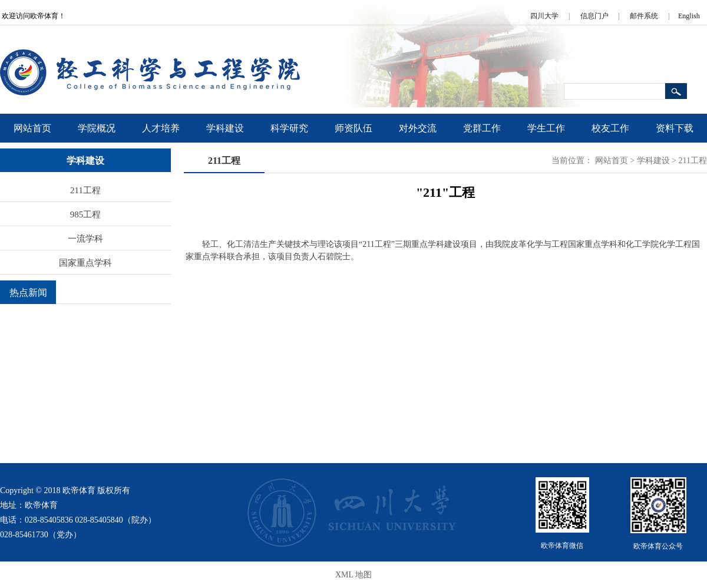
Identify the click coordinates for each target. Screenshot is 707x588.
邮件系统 (644, 16)
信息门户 (594, 16)
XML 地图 (353, 575)
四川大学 (544, 16)
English (689, 16)
